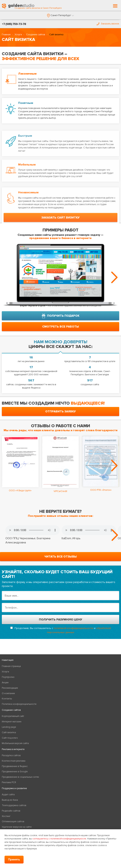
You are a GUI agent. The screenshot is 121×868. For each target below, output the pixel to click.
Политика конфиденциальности (19, 704)
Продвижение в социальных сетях (20, 777)
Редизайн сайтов (11, 811)
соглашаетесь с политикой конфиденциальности (59, 839)
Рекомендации (10, 688)
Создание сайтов (36, 35)
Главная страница (11, 666)
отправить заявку (61, 411)
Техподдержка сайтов (14, 805)
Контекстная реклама (14, 761)
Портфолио (8, 677)
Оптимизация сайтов (13, 821)
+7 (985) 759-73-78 (14, 24)
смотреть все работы (61, 327)
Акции (5, 683)
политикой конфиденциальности (74, 628)
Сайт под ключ (10, 738)
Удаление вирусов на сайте (17, 827)
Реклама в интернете (13, 749)
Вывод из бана (10, 800)
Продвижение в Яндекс (15, 766)
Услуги (18, 35)
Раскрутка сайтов (11, 755)
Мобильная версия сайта (15, 743)
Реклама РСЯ (9, 782)
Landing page (9, 727)
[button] (61, 15)
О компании (8, 693)
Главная (6, 35)
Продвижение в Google (15, 772)
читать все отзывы (61, 557)
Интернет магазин (12, 722)
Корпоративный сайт (13, 716)
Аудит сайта (8, 795)
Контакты (7, 699)
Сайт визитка (9, 732)
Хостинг (6, 816)
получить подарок (61, 316)
